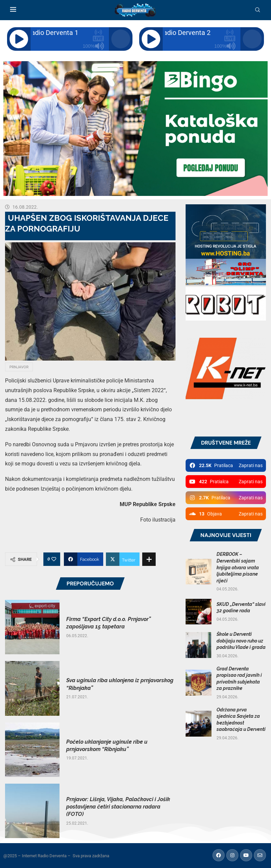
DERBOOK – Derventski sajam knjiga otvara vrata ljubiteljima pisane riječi (238, 567)
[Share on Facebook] (84, 559)
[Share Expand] (149, 559)
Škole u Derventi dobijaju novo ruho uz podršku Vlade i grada (241, 641)
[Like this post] (54, 559)
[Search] (258, 10)
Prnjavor (19, 367)
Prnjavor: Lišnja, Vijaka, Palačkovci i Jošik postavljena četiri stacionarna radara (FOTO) (118, 807)
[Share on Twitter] (123, 559)
